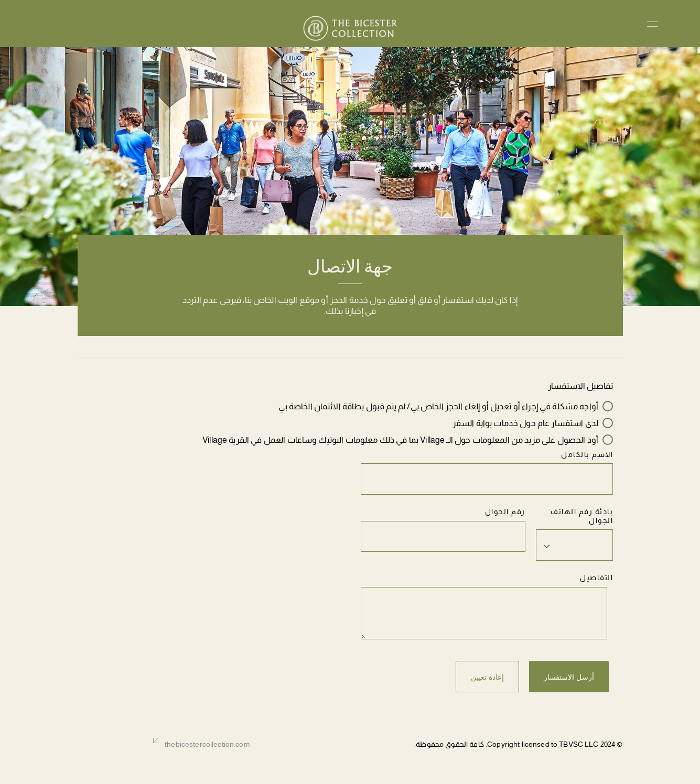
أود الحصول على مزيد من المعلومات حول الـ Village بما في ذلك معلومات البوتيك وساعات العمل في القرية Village (400, 440)
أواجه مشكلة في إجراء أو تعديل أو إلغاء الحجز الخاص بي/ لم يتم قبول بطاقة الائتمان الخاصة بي (438, 406)
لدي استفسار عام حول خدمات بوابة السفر (525, 423)
